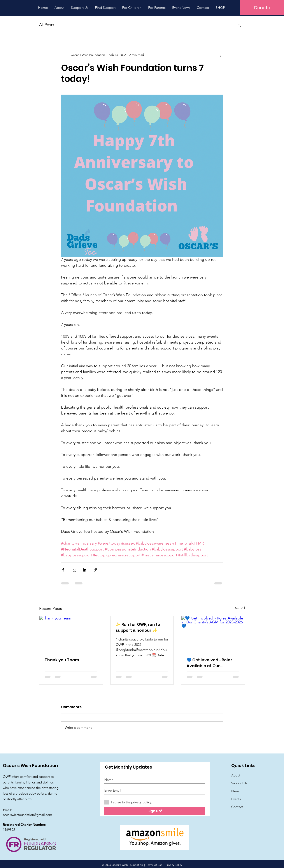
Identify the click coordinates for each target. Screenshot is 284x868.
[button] (239, 25)
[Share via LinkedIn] (85, 570)
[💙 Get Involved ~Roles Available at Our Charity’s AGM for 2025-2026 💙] (213, 634)
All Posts (47, 25)
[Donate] (262, 8)
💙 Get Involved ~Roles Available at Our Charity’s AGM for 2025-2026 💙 (211, 663)
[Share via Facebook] (63, 570)
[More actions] (220, 55)
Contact (237, 807)
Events (236, 799)
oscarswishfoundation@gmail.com (27, 815)
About (236, 775)
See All (240, 608)
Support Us (239, 783)
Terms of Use (154, 865)
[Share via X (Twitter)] (74, 570)
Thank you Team (62, 660)
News (235, 791)
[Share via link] (95, 570)
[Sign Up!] (155, 811)
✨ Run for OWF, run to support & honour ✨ (138, 627)
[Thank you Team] (71, 634)
